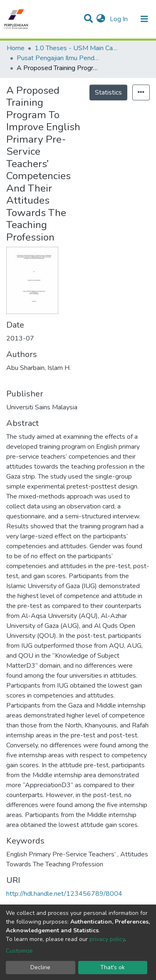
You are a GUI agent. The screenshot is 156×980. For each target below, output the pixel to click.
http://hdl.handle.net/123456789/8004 (64, 894)
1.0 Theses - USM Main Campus (76, 48)
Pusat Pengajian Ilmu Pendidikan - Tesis (58, 58)
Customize (19, 951)
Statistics (108, 92)
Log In (120, 19)
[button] (101, 19)
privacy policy (107, 939)
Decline (40, 967)
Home (16, 48)
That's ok (113, 967)
